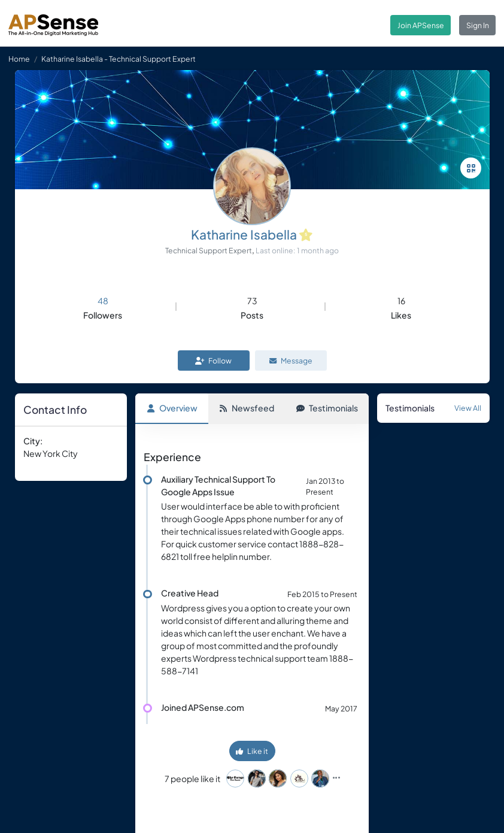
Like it (252, 751)
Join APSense (421, 25)
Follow (213, 361)
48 (103, 301)
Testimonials (327, 408)
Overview (172, 408)
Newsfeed (247, 408)
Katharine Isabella (244, 234)
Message (291, 361)
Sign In (478, 25)
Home (19, 59)
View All (468, 408)
